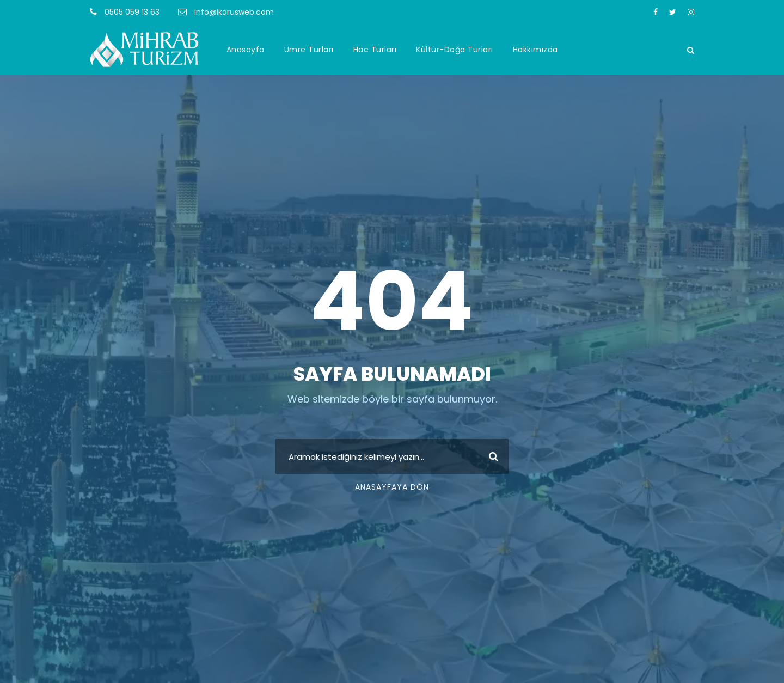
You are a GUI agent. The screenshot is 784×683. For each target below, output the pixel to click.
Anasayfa (246, 50)
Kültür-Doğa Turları (455, 50)
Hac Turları (375, 50)
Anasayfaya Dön (392, 487)
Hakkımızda (535, 50)
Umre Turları (309, 50)
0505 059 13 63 (132, 12)
